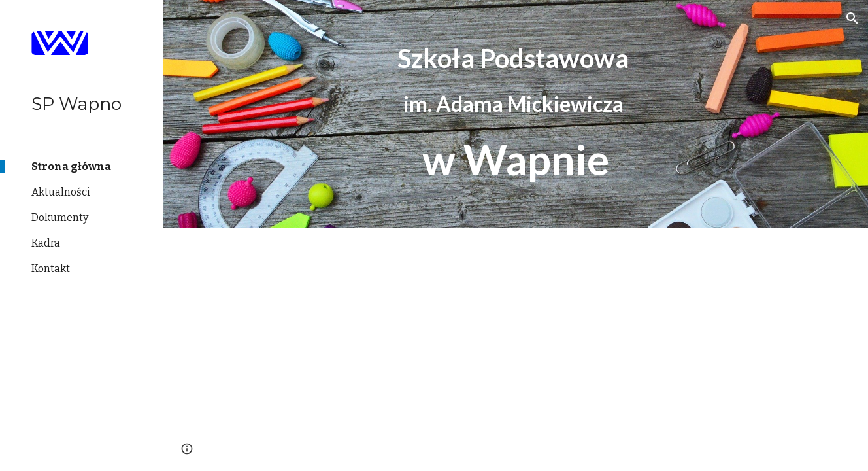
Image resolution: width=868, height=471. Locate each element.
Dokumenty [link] (60, 218)
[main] (516, 114)
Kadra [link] (46, 243)
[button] (852, 18)
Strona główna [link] (71, 166)
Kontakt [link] (51, 269)
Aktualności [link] (61, 192)
